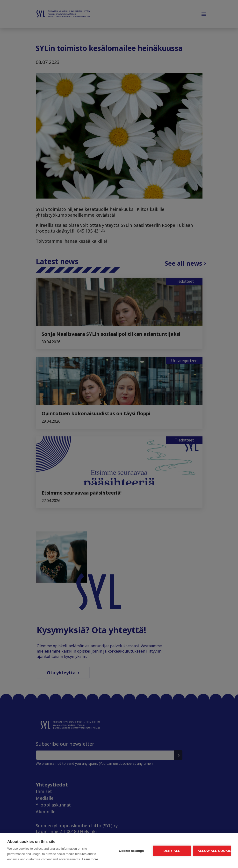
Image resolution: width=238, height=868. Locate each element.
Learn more (39, 859)
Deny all (144, 837)
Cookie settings (86, 837)
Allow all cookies (203, 837)
